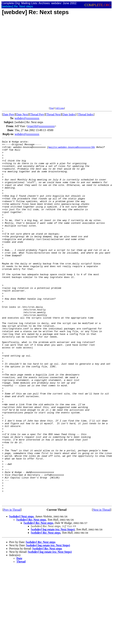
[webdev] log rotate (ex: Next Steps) (53, 602)
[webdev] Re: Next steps (31, 592)
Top (52, 108)
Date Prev (9, 114)
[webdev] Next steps (21, 589)
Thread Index (86, 114)
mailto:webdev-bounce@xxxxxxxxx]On (72, 149)
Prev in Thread (12, 582)
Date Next (22, 114)
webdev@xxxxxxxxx (27, 118)
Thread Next (53, 114)
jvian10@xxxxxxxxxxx (41, 126)
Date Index (69, 114)
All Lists (60, 108)
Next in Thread (102, 582)
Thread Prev (37, 114)
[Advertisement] (44, 63)
